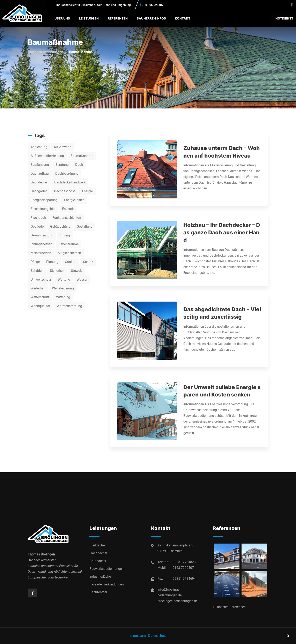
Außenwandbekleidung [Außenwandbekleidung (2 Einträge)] (47, 156)
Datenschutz (157, 636)
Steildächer (98, 545)
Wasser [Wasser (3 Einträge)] (82, 279)
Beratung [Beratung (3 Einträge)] (62, 165)
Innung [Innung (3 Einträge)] (65, 235)
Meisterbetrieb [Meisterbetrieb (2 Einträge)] (41, 253)
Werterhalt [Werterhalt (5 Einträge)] (38, 288)
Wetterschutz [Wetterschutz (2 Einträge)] (40, 297)
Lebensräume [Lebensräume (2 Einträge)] (69, 244)
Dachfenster (98, 592)
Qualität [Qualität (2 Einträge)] (71, 262)
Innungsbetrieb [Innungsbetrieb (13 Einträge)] (41, 244)
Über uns (62, 18)
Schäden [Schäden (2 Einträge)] (37, 271)
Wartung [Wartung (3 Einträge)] (64, 279)
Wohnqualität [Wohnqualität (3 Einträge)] (40, 306)
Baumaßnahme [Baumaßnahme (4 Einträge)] (82, 156)
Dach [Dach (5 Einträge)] (79, 165)
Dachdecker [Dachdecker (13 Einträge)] (39, 182)
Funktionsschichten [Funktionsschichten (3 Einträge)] (67, 218)
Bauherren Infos (151, 18)
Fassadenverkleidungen (107, 584)
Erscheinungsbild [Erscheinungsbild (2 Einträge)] (43, 209)
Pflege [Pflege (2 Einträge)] (35, 262)
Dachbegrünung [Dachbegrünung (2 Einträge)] (67, 173)
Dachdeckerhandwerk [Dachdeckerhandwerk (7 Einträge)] (70, 182)
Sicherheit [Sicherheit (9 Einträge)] (57, 271)
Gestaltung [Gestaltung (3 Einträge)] (85, 226)
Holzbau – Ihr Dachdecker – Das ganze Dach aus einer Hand (222, 232)
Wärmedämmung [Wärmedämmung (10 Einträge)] (69, 306)
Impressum (138, 636)
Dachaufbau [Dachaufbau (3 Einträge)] (40, 173)
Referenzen (118, 18)
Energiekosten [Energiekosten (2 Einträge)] (74, 200)
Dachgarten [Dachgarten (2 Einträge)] (39, 191)
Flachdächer (98, 553)
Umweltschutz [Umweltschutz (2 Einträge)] (41, 279)
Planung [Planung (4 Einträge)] (52, 262)
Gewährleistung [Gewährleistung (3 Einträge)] (42, 235)
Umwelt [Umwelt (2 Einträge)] (76, 271)
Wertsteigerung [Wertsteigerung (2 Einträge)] (63, 288)
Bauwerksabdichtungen (106, 569)
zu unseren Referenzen (229, 607)
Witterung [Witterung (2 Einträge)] (63, 297)
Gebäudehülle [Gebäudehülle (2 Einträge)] (60, 226)
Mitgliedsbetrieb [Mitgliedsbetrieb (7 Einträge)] (69, 253)
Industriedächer (101, 577)
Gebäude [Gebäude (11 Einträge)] (37, 226)
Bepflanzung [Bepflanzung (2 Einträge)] (40, 165)
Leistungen (89, 18)
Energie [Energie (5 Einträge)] (87, 191)
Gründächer (98, 561)
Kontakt (183, 18)
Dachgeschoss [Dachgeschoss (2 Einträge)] (65, 191)
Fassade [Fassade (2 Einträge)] (68, 209)
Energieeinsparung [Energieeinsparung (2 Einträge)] (44, 200)
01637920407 (154, 5)
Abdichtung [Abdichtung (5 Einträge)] (39, 147)
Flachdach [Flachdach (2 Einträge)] (38, 218)
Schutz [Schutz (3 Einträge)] (88, 262)
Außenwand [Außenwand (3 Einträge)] (63, 147)
